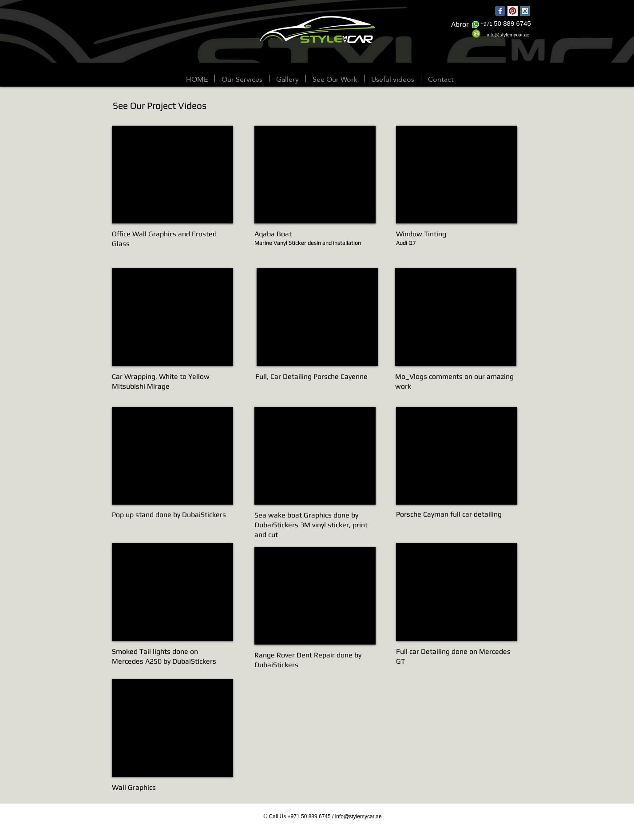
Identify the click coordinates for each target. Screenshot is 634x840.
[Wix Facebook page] (500, 11)
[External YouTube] (172, 175)
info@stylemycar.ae (359, 816)
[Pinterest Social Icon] (513, 11)
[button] (287, 78)
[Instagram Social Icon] (525, 11)
